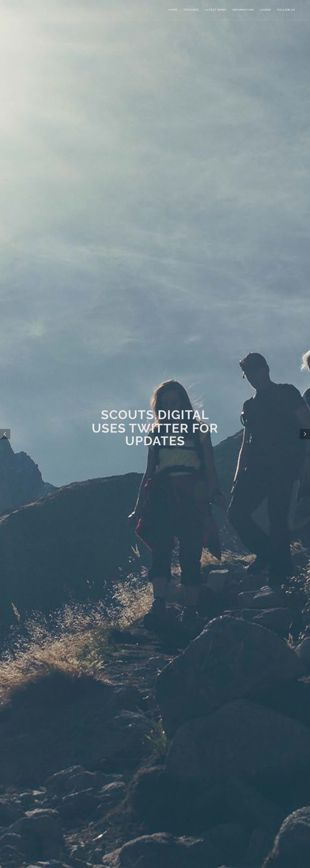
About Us (102, 789)
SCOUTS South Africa (110, 811)
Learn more (137, 620)
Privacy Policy (105, 800)
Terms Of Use (105, 806)
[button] (5, 71)
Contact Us (104, 794)
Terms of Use (51, 845)
